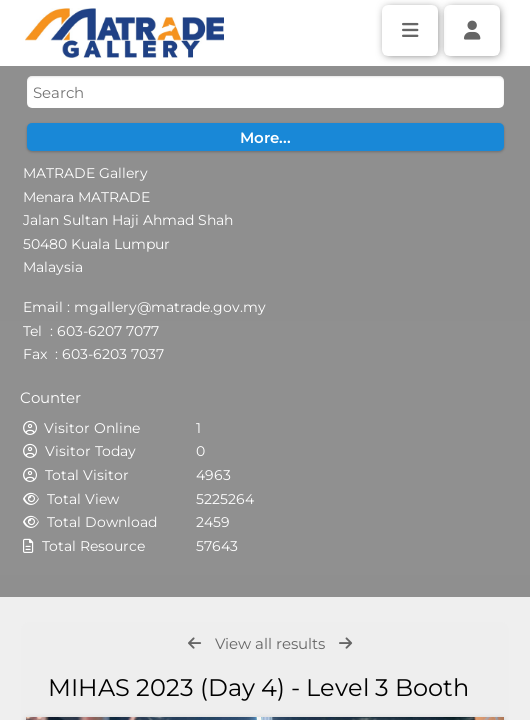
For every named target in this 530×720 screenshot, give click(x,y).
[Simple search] (265, 92)
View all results (270, 643)
